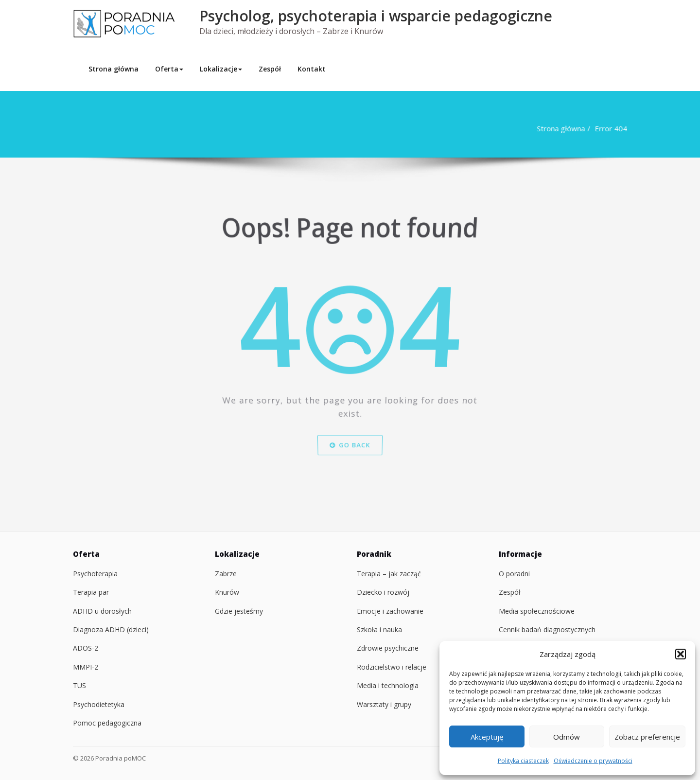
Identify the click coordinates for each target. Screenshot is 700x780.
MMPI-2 (86, 667)
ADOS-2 (86, 648)
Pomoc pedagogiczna (107, 723)
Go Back (350, 463)
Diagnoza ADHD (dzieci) (111, 629)
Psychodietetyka (99, 704)
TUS (79, 685)
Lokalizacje (221, 69)
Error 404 (607, 128)
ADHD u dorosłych (102, 611)
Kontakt (312, 69)
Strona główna (114, 69)
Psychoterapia (95, 574)
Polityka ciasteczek (523, 761)
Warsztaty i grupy (384, 704)
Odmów (567, 737)
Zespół (270, 69)
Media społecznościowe (537, 611)
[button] (681, 654)
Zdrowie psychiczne (388, 648)
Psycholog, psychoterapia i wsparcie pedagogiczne (376, 16)
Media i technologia (388, 685)
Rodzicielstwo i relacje (392, 667)
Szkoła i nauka (379, 629)
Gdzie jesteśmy (239, 611)
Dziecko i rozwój (383, 592)
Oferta (169, 69)
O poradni (514, 574)
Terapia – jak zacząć (389, 574)
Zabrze (226, 574)
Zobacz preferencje (647, 737)
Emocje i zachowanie (390, 611)
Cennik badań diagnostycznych (547, 629)
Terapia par (91, 592)
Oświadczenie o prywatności (593, 761)
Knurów (227, 592)
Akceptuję (487, 737)
